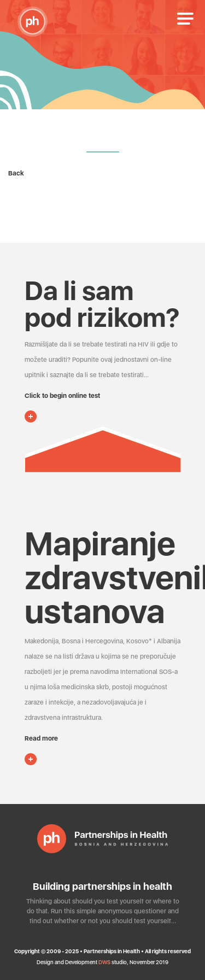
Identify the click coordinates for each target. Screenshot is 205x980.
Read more (41, 738)
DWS (104, 962)
